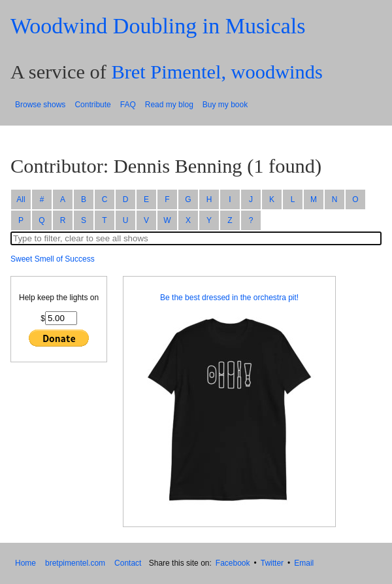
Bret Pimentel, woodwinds (217, 72)
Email (304, 563)
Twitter (272, 563)
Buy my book (225, 105)
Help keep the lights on (59, 298)
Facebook (233, 563)
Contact (128, 563)
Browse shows (40, 105)
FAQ (128, 105)
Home (25, 563)
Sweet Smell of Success (53, 259)
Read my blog (169, 105)
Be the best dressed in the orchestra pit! (229, 298)
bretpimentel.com (75, 563)
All (21, 199)
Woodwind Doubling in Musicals (158, 26)
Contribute (92, 105)
